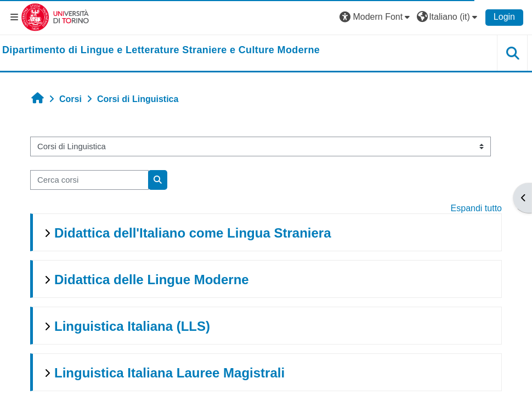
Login (504, 17)
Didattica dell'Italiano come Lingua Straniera (193, 233)
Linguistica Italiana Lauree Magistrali (169, 373)
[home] (161, 50)
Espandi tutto (476, 208)
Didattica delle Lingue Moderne (152, 280)
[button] (376, 17)
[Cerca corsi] (89, 180)
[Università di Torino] (55, 17)
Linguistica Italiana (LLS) (132, 326)
